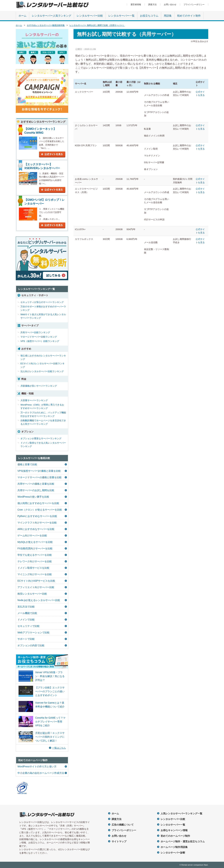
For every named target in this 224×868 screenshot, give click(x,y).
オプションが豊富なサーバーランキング (41, 438)
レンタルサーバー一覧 (121, 16)
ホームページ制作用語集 (174, 847)
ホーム (22, 16)
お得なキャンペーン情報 (174, 830)
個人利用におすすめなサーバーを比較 (38, 503)
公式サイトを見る (52, 154)
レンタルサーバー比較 (90, 16)
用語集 (168, 16)
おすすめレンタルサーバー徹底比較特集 (46, 25)
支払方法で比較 (26, 607)
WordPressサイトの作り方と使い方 (37, 766)
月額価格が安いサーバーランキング (39, 386)
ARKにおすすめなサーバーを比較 (36, 529)
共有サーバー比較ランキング (35, 332)
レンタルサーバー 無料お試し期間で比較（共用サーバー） (97, 25)
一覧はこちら (59, 748)
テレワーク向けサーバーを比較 (35, 561)
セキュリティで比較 (29, 626)
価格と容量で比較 (27, 464)
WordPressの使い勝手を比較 (33, 497)
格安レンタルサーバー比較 (32, 594)
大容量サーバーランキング (34, 400)
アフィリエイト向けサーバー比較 (36, 587)
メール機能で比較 (27, 613)
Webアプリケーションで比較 (34, 632)
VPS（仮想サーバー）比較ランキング (40, 341)
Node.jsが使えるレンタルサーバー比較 (39, 600)
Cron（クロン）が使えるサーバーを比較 (40, 510)
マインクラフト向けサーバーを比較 (37, 523)
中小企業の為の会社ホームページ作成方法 (41, 773)
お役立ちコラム (149, 16)
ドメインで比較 (26, 620)
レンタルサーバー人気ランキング (52, 16)
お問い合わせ (170, 5)
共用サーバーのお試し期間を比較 (36, 490)
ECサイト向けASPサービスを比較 (36, 581)
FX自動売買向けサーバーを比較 (35, 548)
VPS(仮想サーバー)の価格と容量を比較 (39, 471)
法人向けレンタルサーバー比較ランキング (42, 371)
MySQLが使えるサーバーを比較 (35, 542)
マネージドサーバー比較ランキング (39, 337)
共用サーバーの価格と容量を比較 (36, 484)
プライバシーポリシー (194, 5)
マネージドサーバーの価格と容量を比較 (40, 477)
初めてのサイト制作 (189, 16)
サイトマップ (119, 841)
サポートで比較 (26, 639)
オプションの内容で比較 (31, 645)
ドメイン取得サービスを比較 (33, 568)
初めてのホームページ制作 (175, 836)
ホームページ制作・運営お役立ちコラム (183, 841)
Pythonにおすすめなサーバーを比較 (37, 516)
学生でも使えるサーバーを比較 (35, 555)
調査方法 (152, 5)
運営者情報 (136, 5)
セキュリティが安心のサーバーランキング (42, 302)
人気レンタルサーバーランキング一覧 (181, 813)
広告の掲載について (123, 825)
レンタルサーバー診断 (173, 853)
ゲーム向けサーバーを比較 (32, 536)
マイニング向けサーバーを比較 (35, 574)
